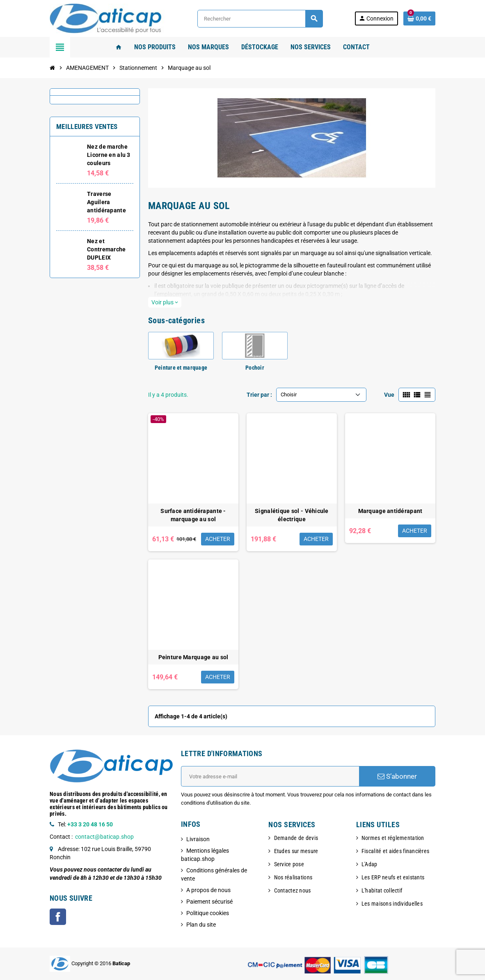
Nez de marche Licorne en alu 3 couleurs (109, 155)
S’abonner (397, 776)
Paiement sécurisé (209, 902)
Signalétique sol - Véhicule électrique (292, 515)
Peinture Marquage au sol (193, 657)
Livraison (198, 839)
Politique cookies (208, 913)
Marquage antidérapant (390, 511)
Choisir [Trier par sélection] (289, 395)
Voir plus (165, 302)
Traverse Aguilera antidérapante (106, 202)
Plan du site (201, 925)
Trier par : (259, 395)
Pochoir (255, 368)
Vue (389, 395)
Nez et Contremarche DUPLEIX (106, 249)
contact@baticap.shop (104, 837)
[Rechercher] (260, 19)
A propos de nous (208, 890)
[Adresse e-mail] (270, 776)
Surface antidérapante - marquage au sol (193, 515)
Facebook (58, 917)
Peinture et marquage (181, 368)
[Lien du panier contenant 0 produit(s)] (419, 18)
